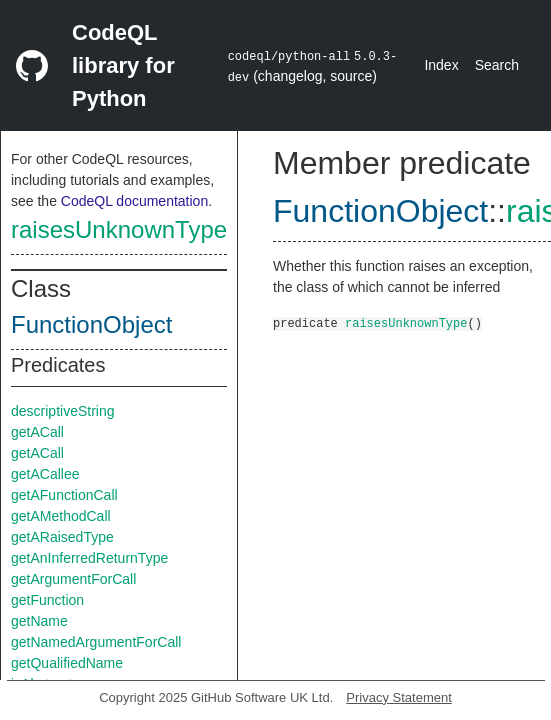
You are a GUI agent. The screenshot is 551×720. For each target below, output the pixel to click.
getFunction (47, 600)
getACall (37, 432)
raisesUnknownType (119, 229)
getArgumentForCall (73, 579)
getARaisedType (62, 537)
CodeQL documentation (134, 201)
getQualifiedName (67, 663)
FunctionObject (91, 324)
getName (39, 621)
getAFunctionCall (64, 495)
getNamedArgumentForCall (96, 642)
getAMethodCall (61, 516)
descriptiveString (63, 411)
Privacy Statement (399, 697)
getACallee (45, 474)
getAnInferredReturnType (89, 558)
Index (441, 65)
